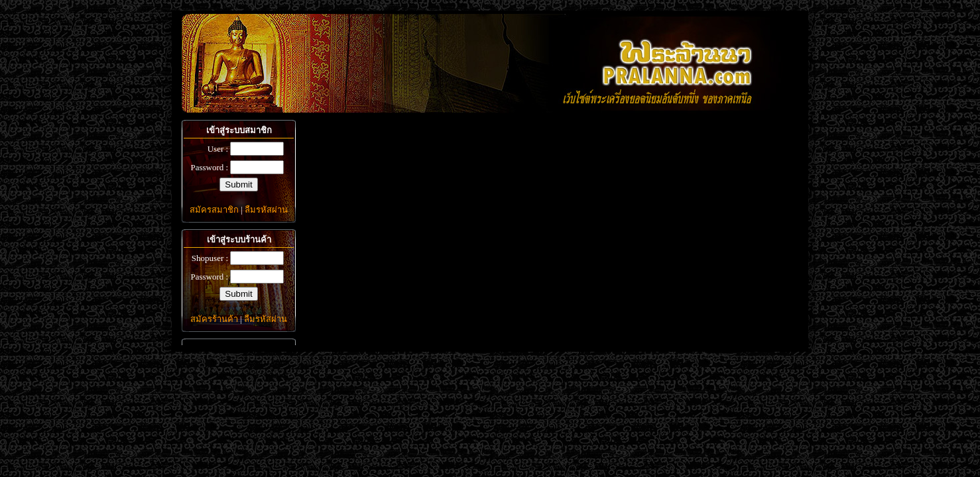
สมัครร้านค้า (214, 319)
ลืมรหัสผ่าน (266, 210)
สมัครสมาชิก (214, 210)
